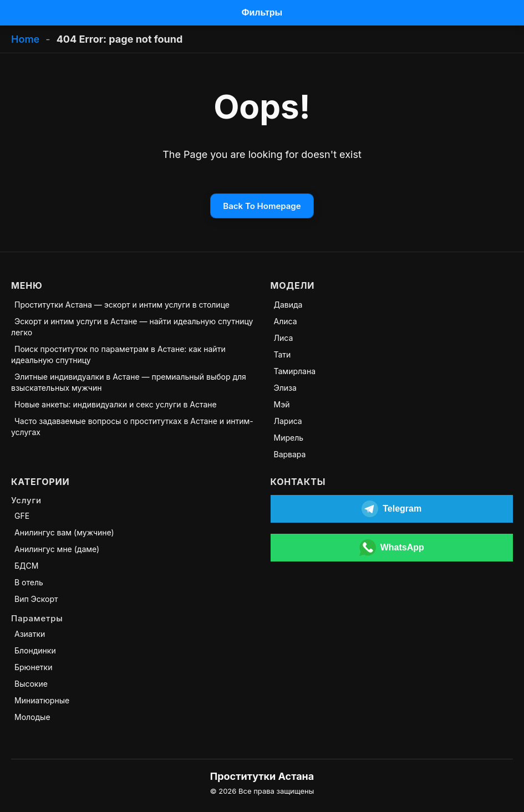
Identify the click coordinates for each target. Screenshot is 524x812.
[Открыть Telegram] (392, 509)
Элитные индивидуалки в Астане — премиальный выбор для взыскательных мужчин (129, 382)
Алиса (286, 321)
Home (25, 39)
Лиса (284, 338)
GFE (22, 516)
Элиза (285, 388)
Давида (288, 305)
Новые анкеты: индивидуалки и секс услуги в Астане (116, 404)
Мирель (289, 438)
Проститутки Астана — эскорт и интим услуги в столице (122, 305)
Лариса (288, 421)
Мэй (282, 404)
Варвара (290, 454)
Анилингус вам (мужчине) (64, 532)
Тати (283, 354)
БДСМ (26, 566)
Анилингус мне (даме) (57, 549)
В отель (29, 582)
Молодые (32, 717)
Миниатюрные (42, 700)
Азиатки (30, 634)
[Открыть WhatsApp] (392, 548)
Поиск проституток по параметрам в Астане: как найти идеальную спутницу (118, 354)
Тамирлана (295, 371)
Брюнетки (33, 667)
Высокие (31, 684)
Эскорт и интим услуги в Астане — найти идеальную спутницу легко (132, 327)
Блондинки (35, 650)
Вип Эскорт (36, 599)
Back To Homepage (262, 206)
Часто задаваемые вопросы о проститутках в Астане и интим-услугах (132, 427)
